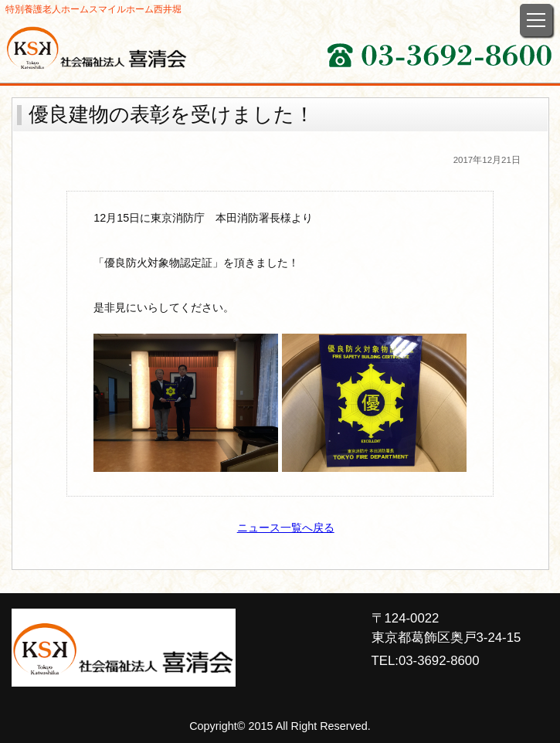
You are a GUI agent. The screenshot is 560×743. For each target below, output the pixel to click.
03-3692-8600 (439, 661)
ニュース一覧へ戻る (286, 528)
